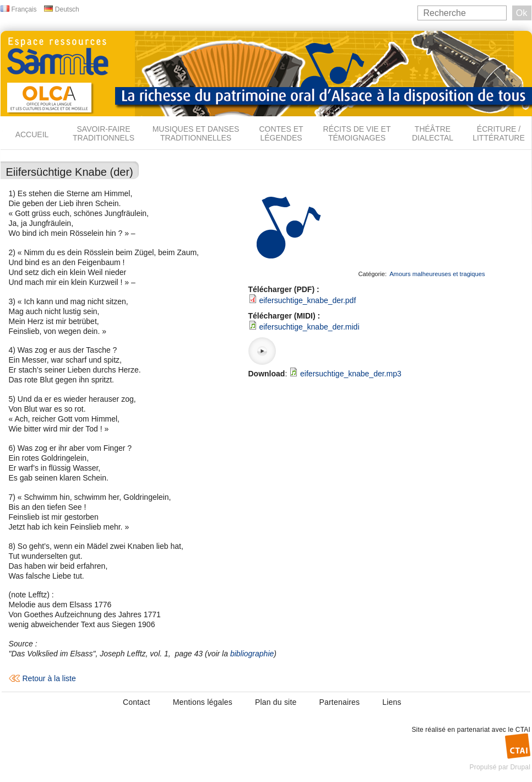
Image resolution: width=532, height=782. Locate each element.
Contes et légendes (281, 133)
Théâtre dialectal (433, 133)
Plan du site (276, 702)
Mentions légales (203, 702)
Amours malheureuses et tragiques (437, 274)
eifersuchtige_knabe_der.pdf (307, 300)
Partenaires (339, 702)
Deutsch (67, 9)
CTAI (523, 730)
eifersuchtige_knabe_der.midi (309, 327)
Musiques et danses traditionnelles (196, 133)
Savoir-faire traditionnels (104, 133)
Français (24, 9)
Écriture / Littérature (499, 133)
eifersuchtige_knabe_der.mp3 (351, 374)
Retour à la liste (49, 678)
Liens (392, 702)
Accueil (32, 134)
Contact (137, 702)
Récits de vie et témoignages (357, 133)
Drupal (520, 767)
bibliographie (252, 654)
